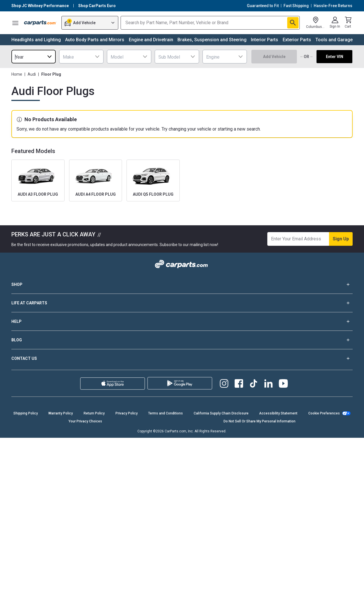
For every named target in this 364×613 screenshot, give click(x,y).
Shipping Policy (26, 413)
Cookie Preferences (324, 413)
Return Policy (94, 413)
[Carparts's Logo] (40, 23)
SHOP (182, 284)
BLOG (182, 340)
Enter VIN (335, 57)
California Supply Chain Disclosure (221, 413)
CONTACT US (182, 358)
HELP (182, 321)
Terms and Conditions (166, 413)
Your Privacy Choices (85, 421)
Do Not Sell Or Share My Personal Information (259, 421)
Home (17, 74)
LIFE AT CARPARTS (182, 303)
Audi (32, 74)
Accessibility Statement (278, 413)
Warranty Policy (61, 413)
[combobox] (34, 57)
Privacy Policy (127, 413)
